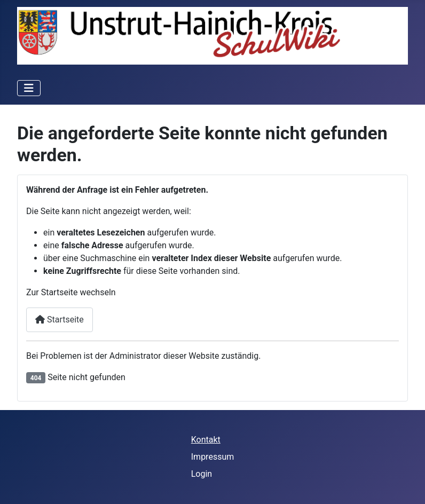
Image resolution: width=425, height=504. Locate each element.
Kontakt (206, 440)
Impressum (213, 457)
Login (202, 474)
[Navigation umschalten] (29, 88)
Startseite (60, 320)
